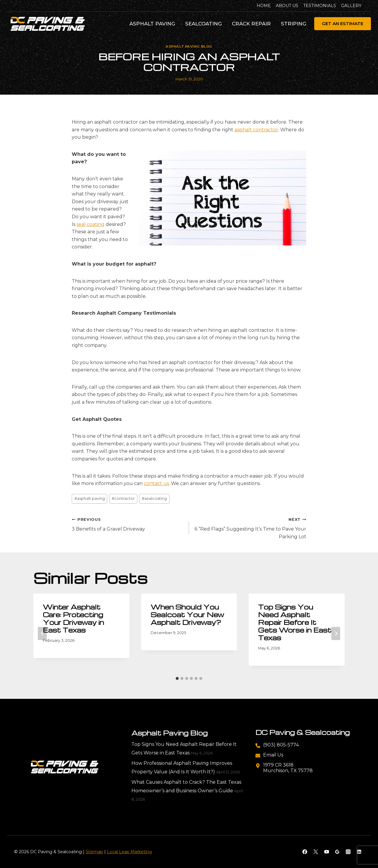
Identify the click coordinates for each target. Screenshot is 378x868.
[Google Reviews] (337, 852)
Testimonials (320, 6)
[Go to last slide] (42, 634)
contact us (156, 483)
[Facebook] (305, 852)
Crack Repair (251, 24)
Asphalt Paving (152, 24)
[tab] (177, 678)
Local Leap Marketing (129, 852)
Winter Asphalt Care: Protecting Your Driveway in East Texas (73, 618)
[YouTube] (327, 852)
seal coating (91, 224)
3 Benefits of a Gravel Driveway (128, 524)
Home (264, 6)
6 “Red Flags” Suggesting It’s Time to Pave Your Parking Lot (250, 527)
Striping (294, 24)
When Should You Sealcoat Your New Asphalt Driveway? (187, 615)
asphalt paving (90, 498)
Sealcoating (203, 24)
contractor (123, 498)
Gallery (351, 6)
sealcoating (154, 498)
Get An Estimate (343, 24)
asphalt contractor (256, 130)
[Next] (336, 634)
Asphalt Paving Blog (189, 46)
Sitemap (94, 852)
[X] (316, 852)
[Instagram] (348, 852)
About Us (287, 6)
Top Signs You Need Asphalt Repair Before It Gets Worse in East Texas (295, 622)
